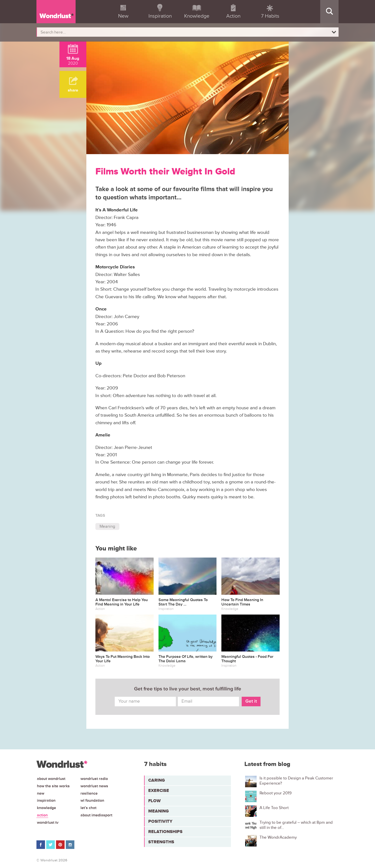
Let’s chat (88, 808)
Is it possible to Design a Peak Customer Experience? (296, 781)
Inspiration (46, 800)
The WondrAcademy (278, 837)
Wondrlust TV (48, 822)
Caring (157, 780)
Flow (154, 801)
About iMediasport (96, 815)
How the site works (53, 786)
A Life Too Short (274, 808)
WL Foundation (92, 800)
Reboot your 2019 (276, 793)
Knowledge (46, 808)
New (41, 793)
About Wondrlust (51, 779)
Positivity (160, 821)
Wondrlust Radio (94, 779)
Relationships (165, 832)
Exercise (159, 790)
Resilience (89, 793)
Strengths (161, 842)
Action (42, 815)
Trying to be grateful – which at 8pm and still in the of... (296, 825)
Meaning (107, 526)
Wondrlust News (94, 786)
